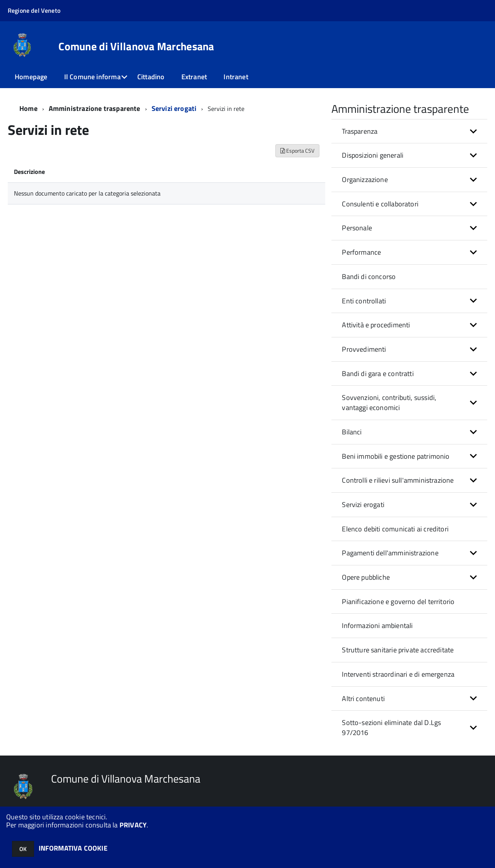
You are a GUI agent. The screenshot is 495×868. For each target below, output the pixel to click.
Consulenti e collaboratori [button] (380, 204)
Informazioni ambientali (377, 625)
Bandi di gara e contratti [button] (378, 374)
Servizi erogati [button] (363, 505)
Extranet (194, 77)
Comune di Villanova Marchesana (136, 46)
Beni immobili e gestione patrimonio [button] (396, 456)
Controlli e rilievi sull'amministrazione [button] (398, 480)
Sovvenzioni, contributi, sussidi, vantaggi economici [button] (389, 403)
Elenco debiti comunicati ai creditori (395, 529)
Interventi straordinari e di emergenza (398, 674)
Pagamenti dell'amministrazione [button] (390, 553)
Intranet (236, 77)
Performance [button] (361, 252)
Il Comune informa (92, 77)
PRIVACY (133, 825)
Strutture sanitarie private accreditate (398, 650)
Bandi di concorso (369, 277)
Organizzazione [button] (365, 180)
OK (23, 849)
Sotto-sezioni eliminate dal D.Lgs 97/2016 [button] (391, 728)
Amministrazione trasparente (95, 108)
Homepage (31, 77)
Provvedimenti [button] (364, 349)
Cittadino (151, 77)
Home (28, 108)
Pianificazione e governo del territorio (398, 602)
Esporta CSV (297, 151)
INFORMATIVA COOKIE (73, 848)
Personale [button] (357, 228)
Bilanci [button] (352, 432)
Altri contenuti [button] (363, 699)
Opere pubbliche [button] (366, 577)
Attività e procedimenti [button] (376, 325)
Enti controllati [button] (364, 301)
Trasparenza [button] (360, 131)
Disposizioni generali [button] (373, 155)
